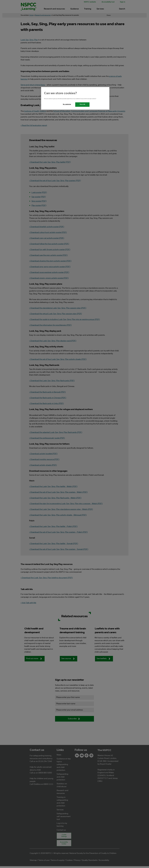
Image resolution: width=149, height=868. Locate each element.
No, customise (67, 104)
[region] (75, 98)
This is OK (82, 104)
